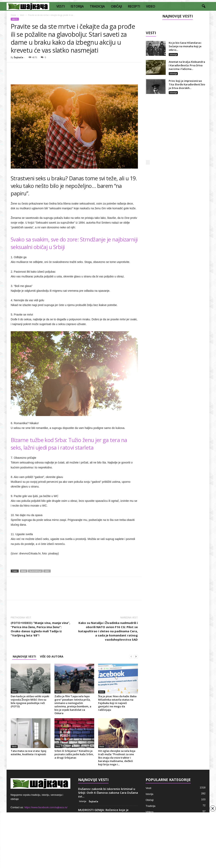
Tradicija (151, 806)
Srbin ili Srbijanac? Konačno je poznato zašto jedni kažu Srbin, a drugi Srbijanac (74, 754)
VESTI (61, 6)
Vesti (22, 15)
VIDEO (151, 6)
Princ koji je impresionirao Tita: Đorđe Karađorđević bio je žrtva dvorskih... (187, 84)
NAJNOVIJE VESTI (24, 656)
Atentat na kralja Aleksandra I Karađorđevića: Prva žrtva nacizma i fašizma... (187, 65)
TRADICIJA (97, 6)
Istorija (173, 54)
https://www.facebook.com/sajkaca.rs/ (46, 807)
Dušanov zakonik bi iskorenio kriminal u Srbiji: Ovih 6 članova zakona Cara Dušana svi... (108, 793)
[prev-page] (131, 656)
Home (13, 15)
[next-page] (136, 656)
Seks (47, 571)
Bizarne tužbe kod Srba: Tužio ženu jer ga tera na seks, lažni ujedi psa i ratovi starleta (69, 444)
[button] (203, 6)
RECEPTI (134, 6)
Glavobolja (35, 571)
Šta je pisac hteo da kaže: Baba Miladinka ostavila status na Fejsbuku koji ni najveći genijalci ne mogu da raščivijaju (117, 703)
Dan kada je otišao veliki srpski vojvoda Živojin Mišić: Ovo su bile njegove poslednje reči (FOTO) (30, 701)
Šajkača (19, 57)
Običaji (150, 800)
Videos (150, 812)
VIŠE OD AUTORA (52, 656)
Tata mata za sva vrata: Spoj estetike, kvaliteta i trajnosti (29, 753)
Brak (24, 571)
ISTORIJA (77, 6)
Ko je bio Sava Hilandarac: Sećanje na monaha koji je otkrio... (185, 46)
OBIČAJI (116, 6)
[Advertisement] (176, 131)
